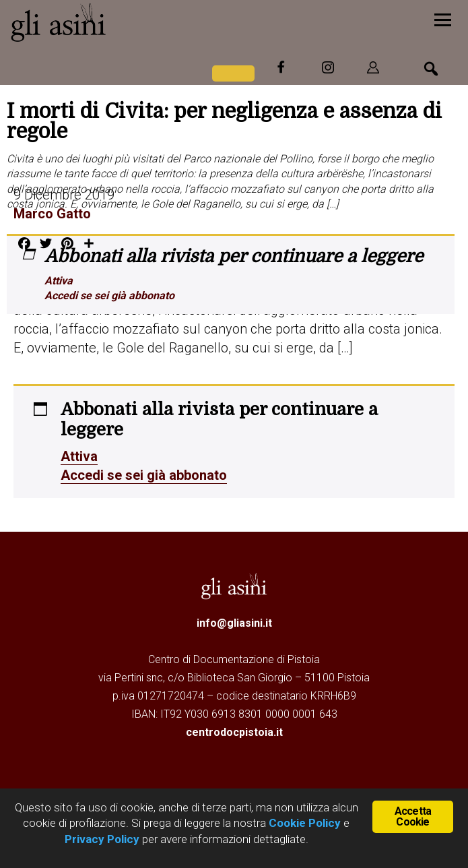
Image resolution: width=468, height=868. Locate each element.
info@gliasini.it (234, 623)
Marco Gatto (52, 214)
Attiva (59, 281)
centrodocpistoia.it (234, 732)
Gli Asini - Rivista (111, 22)
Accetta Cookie (413, 816)
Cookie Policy (303, 823)
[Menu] (443, 19)
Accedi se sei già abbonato (109, 296)
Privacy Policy (102, 839)
